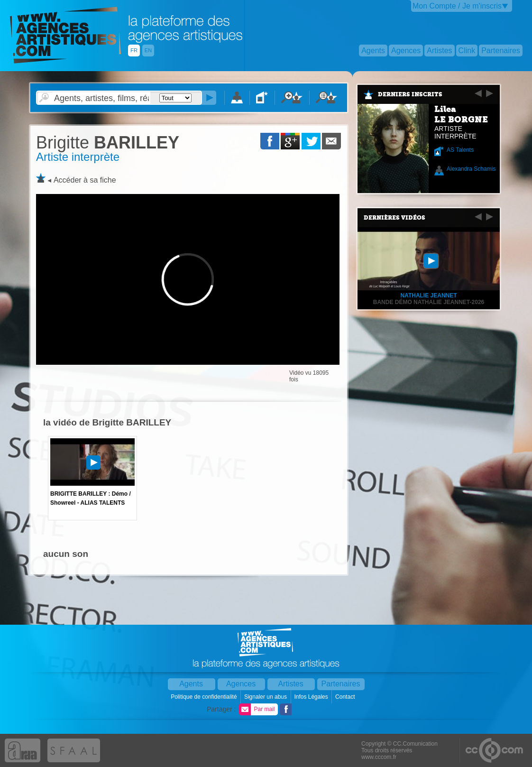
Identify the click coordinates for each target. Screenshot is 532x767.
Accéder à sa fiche (85, 180)
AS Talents (460, 150)
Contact (346, 697)
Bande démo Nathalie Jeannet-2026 (429, 302)
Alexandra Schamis (471, 169)
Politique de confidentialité (205, 697)
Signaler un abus (266, 697)
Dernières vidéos (394, 218)
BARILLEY (108, 143)
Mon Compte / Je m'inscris (457, 6)
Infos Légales (312, 697)
